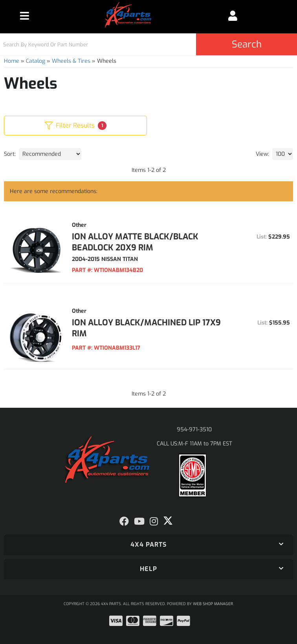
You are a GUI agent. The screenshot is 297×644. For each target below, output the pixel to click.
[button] (148, 44)
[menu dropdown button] (25, 16)
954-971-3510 (194, 430)
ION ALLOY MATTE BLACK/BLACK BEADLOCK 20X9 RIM (135, 242)
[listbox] (50, 154)
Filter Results (76, 126)
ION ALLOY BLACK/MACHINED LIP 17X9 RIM (146, 328)
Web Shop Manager (213, 604)
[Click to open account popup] (232, 16)
